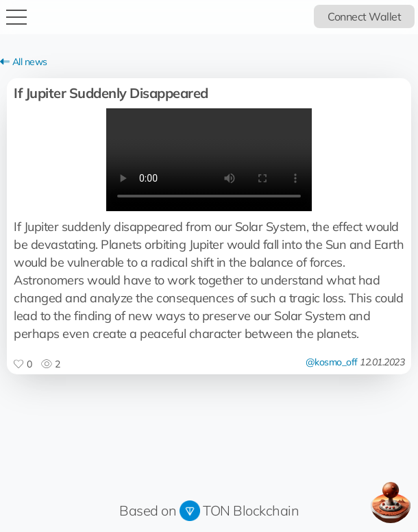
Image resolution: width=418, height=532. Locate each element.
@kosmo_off (332, 362)
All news (24, 62)
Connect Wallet (364, 16)
